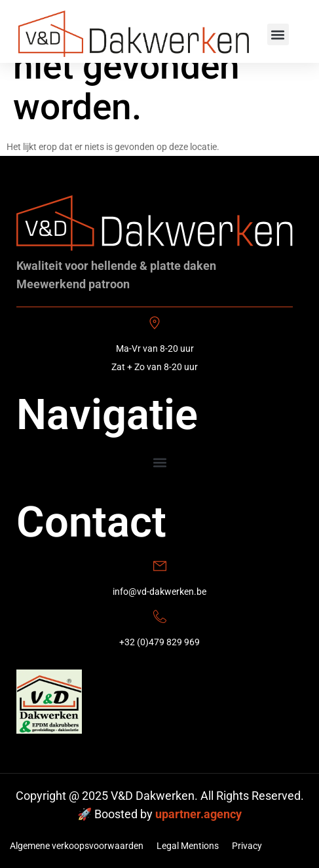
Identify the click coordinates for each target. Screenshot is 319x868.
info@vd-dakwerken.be (159, 592)
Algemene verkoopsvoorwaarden (77, 846)
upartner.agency (198, 814)
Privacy (247, 846)
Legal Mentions (188, 846)
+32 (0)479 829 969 (159, 642)
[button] (278, 34)
